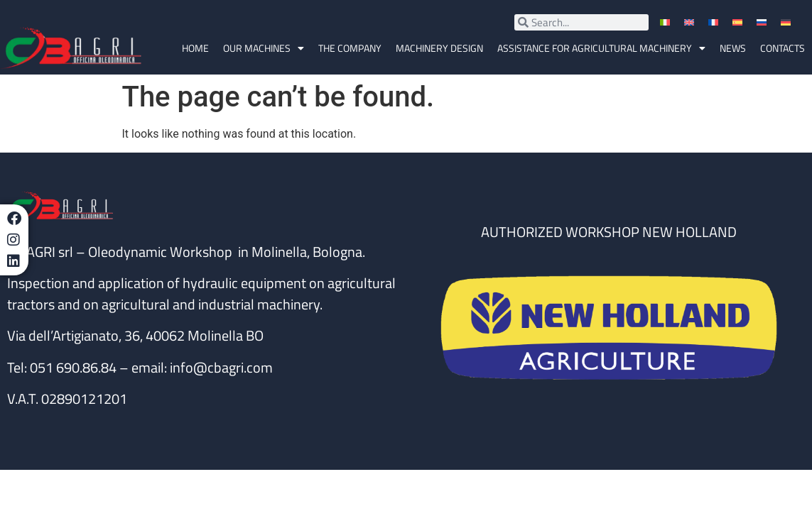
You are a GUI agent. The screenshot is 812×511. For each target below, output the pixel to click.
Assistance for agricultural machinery (601, 48)
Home (195, 48)
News (733, 48)
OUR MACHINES (264, 48)
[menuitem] (666, 22)
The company (350, 48)
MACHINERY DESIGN (439, 48)
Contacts (783, 48)
